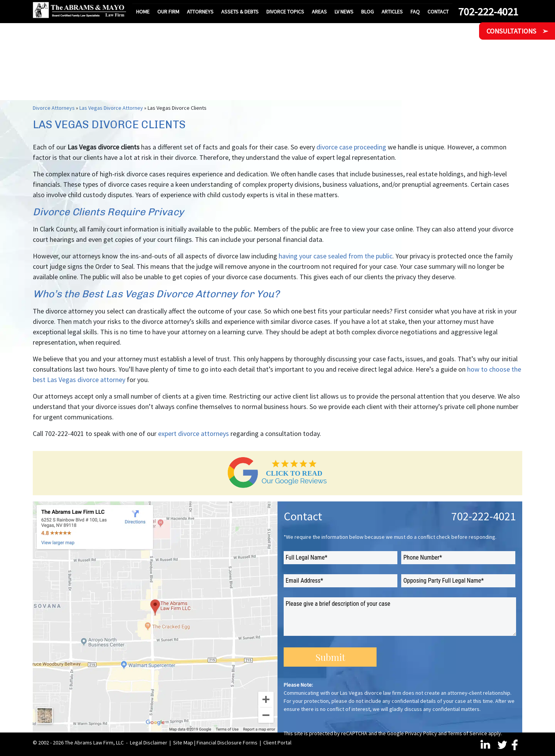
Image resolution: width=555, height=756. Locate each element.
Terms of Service (468, 733)
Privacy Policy (421, 733)
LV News (344, 12)
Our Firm (168, 12)
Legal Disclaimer (149, 743)
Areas (319, 12)
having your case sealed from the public (336, 256)
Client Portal (277, 743)
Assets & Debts (240, 12)
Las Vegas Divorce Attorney (111, 108)
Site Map (183, 743)
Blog (367, 12)
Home (143, 12)
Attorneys (200, 12)
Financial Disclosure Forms (227, 743)
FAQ (415, 12)
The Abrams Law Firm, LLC (94, 743)
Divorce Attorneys (54, 108)
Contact (438, 12)
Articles (392, 12)
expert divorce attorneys (193, 433)
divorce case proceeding (351, 147)
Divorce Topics (285, 12)
